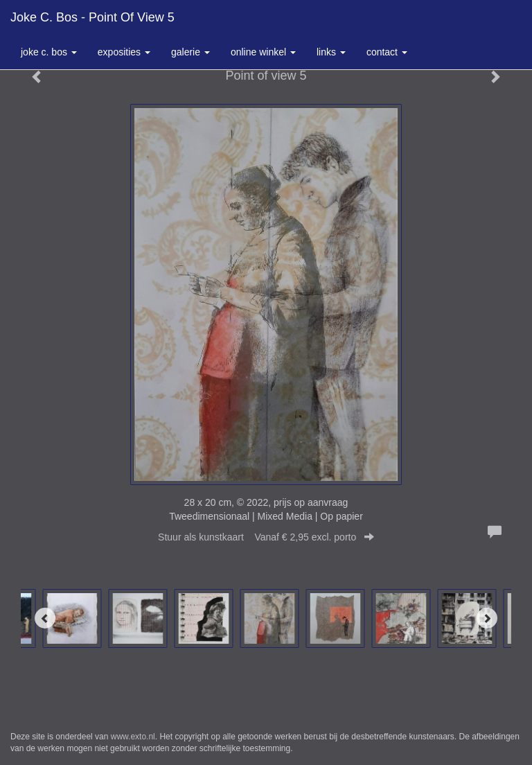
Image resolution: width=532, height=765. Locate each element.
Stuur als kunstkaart (266, 537)
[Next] (487, 618)
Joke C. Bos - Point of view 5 (92, 17)
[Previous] (45, 618)
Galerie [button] (190, 52)
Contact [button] (387, 52)
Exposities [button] (124, 52)
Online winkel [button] (263, 52)
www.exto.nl (133, 737)
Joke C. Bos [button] (49, 52)
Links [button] (331, 52)
